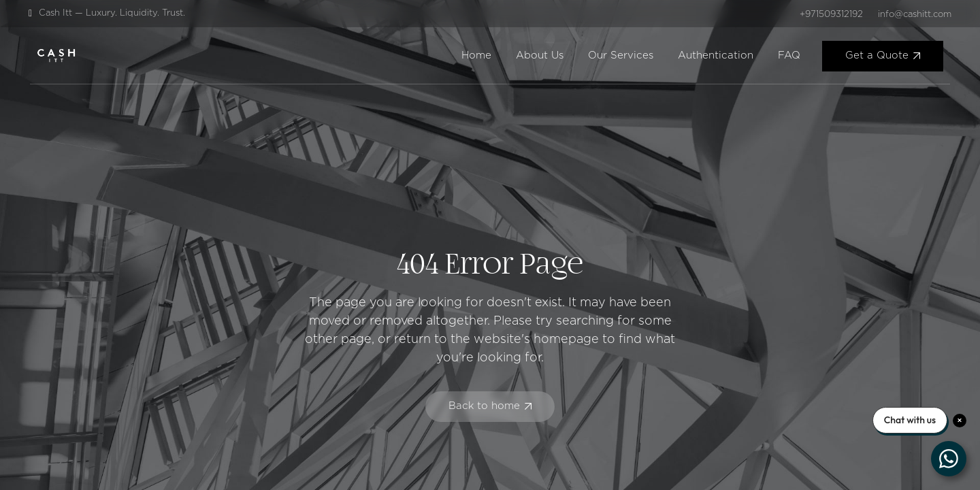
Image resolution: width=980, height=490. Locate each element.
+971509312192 (831, 15)
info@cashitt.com (915, 15)
